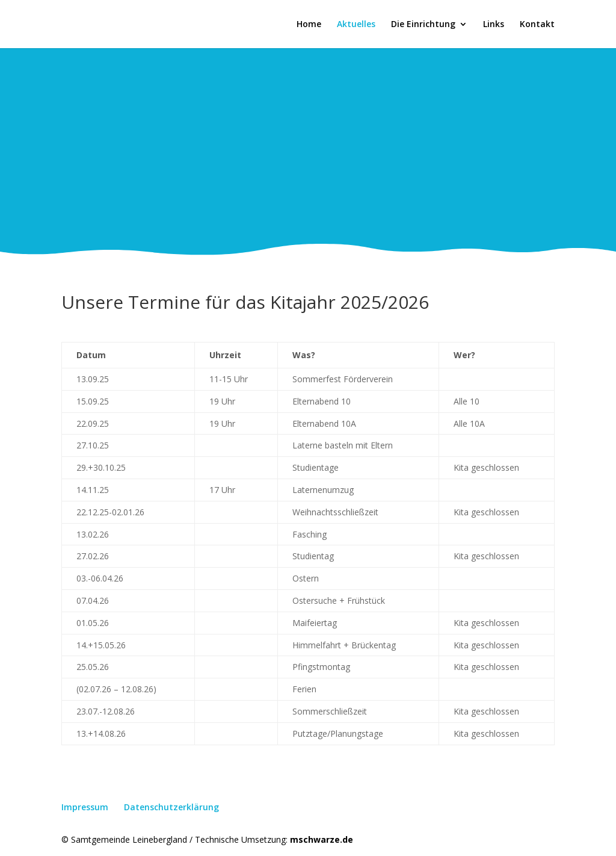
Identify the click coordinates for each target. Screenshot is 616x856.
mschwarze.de (322, 839)
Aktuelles (356, 25)
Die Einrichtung (423, 25)
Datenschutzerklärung (171, 807)
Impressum (85, 807)
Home (309, 25)
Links (494, 25)
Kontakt (537, 25)
